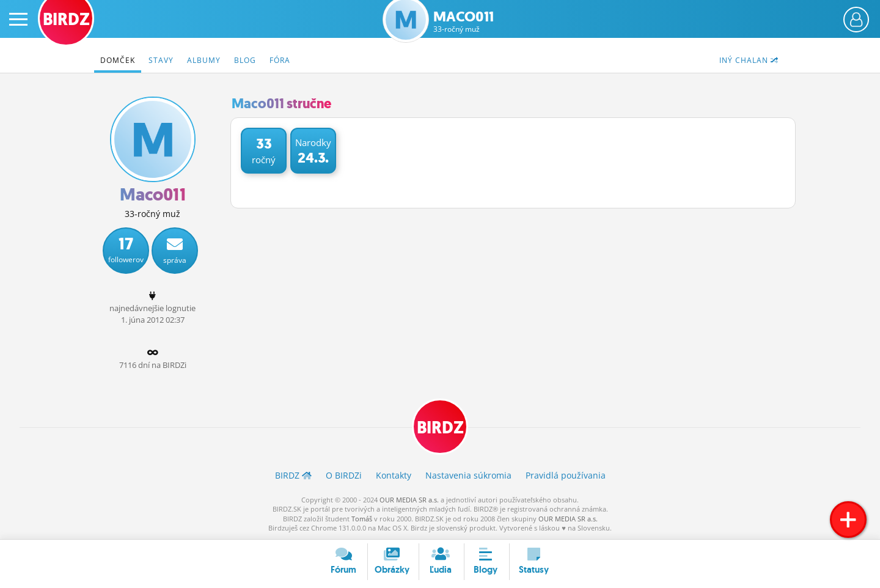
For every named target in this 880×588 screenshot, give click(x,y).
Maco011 (464, 22)
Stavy (161, 60)
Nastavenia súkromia (468, 475)
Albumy (204, 60)
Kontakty (394, 475)
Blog (245, 60)
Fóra (280, 60)
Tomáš (362, 519)
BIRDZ (440, 428)
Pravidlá (566, 475)
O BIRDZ (344, 475)
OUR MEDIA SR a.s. (409, 500)
